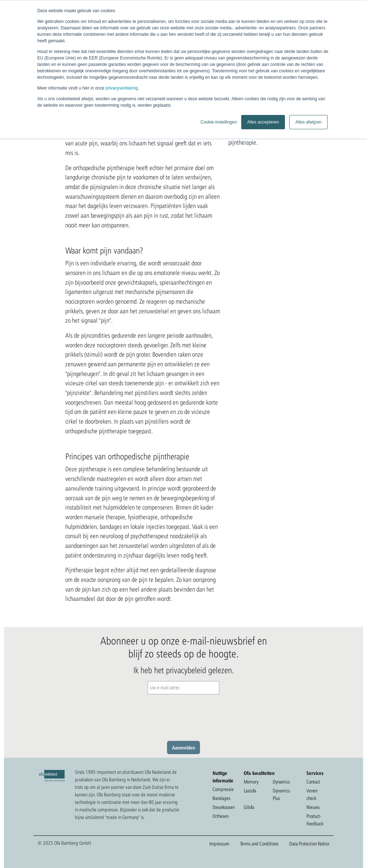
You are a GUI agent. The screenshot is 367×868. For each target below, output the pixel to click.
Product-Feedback (315, 820)
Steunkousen (224, 807)
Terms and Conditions (259, 844)
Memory (251, 782)
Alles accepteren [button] (263, 122)
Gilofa (249, 807)
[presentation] (183, 716)
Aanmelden (183, 748)
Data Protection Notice (309, 844)
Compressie (223, 789)
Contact (313, 782)
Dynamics (281, 782)
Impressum (219, 844)
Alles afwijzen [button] (308, 122)
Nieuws (313, 807)
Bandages (221, 798)
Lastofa (250, 791)
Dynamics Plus (281, 794)
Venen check (312, 794)
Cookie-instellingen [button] (218, 122)
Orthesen (221, 816)
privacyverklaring (122, 88)
